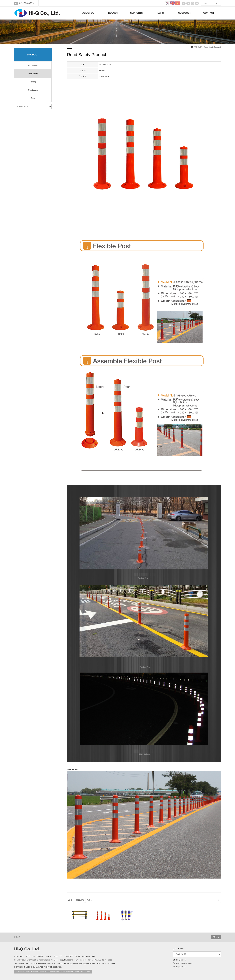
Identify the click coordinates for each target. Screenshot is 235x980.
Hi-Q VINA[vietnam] (183, 963)
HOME (17, 937)
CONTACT (209, 13)
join (216, 3)
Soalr (33, 98)
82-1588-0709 (26, 3)
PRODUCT (112, 13)
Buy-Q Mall (179, 967)
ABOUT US (88, 13)
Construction (33, 90)
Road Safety (33, 74)
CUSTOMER (185, 13)
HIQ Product (33, 66)
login (206, 3)
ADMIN (216, 937)
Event (161, 13)
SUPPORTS (136, 13)
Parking (33, 82)
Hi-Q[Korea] (179, 960)
